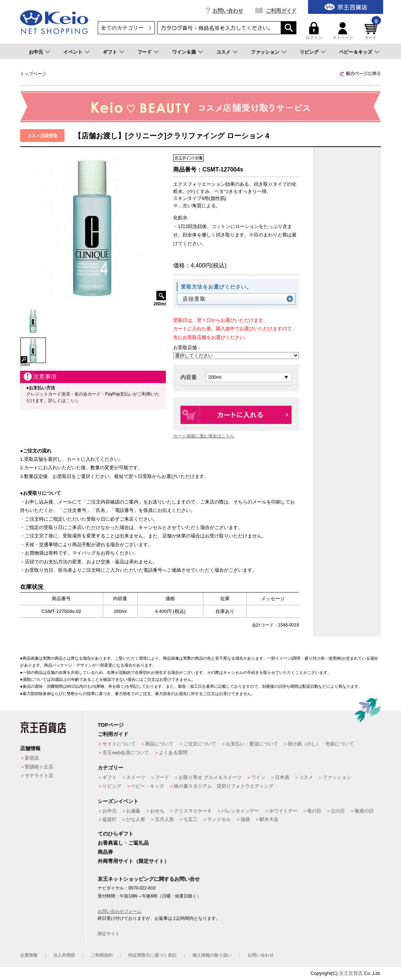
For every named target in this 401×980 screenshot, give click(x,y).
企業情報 (29, 955)
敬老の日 (364, 811)
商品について (159, 744)
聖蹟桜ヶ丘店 (39, 767)
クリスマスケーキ (193, 811)
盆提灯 (110, 819)
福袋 (245, 819)
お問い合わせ (228, 11)
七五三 (190, 819)
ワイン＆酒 (184, 52)
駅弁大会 (269, 819)
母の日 (314, 811)
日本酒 (282, 777)
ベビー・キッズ (147, 786)
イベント (73, 52)
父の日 (338, 811)
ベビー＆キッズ (356, 52)
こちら (72, 401)
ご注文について (200, 744)
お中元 (36, 52)
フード (145, 52)
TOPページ (111, 725)
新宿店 (32, 758)
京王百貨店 (351, 973)
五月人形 (164, 819)
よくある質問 (173, 753)
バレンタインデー (240, 811)
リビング (309, 52)
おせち (157, 811)
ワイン (258, 777)
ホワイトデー (283, 811)
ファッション (265, 52)
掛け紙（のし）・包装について (321, 744)
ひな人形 (136, 819)
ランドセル (219, 819)
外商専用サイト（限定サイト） (133, 861)
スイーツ (136, 777)
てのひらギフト (116, 834)
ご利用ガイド (281, 11)
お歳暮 (133, 811)
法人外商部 (64, 955)
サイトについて (119, 744)
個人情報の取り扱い (212, 955)
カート (372, 31)
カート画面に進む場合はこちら (204, 436)
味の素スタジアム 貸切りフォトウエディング (224, 786)
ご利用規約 (102, 955)
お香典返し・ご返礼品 (123, 843)
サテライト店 (39, 775)
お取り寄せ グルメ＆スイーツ (210, 777)
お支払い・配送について (252, 744)
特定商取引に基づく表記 (152, 955)
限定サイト (109, 934)
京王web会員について (126, 753)
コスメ (223, 52)
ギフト (110, 52)
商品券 (105, 852)
